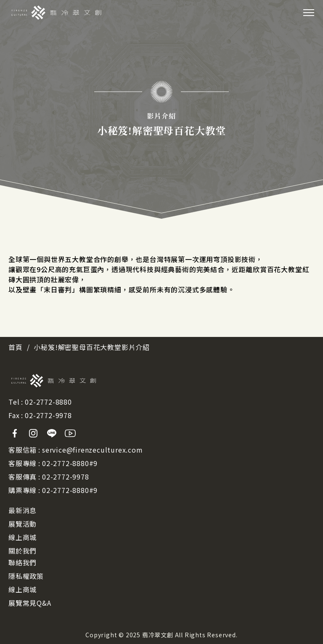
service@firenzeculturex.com (93, 450)
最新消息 (23, 510)
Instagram (33, 433)
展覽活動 (23, 524)
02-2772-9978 (48, 415)
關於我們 (23, 551)
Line (52, 433)
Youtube (70, 433)
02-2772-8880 (48, 402)
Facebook (15, 433)
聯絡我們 (23, 562)
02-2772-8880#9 (70, 463)
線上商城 (23, 537)
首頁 (16, 347)
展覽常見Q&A (30, 603)
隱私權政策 (26, 576)
